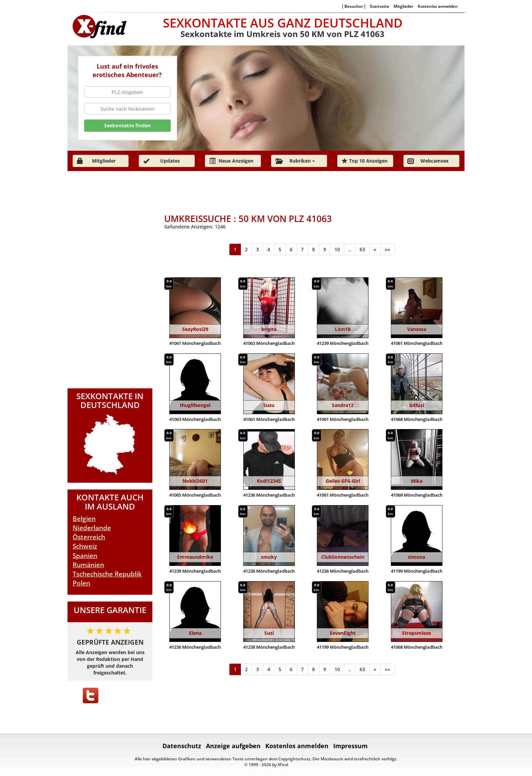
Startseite (379, 6)
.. (350, 249)
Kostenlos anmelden (438, 6)
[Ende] (387, 250)
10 (337, 249)
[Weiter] (375, 250)
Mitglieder (403, 6)
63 (362, 249)
